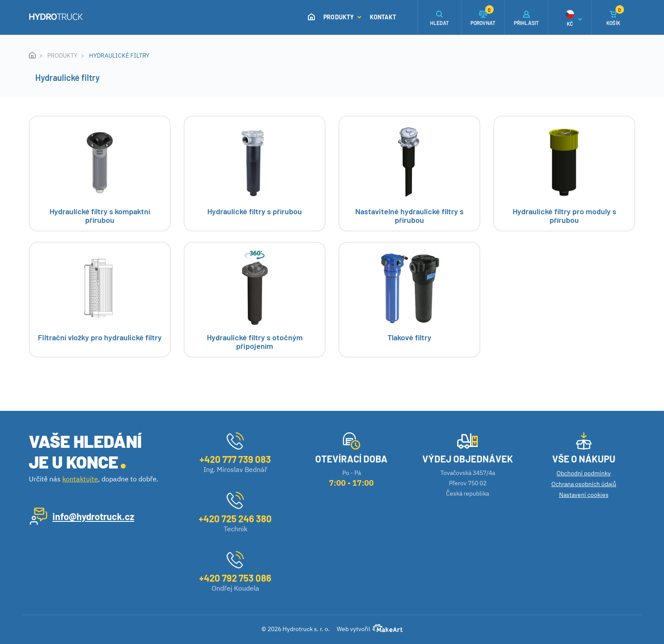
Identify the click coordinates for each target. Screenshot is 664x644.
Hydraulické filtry (119, 55)
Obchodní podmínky (584, 473)
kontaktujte (80, 479)
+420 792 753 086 (235, 578)
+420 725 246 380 (235, 518)
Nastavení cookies (584, 495)
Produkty (342, 17)
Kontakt (383, 17)
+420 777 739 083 (235, 459)
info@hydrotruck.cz (93, 516)
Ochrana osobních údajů (584, 484)
